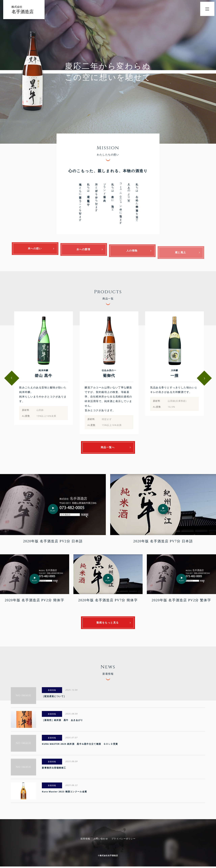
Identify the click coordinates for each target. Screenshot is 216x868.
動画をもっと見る (108, 624)
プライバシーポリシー (123, 840)
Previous (11, 379)
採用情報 (85, 840)
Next (205, 379)
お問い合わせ (101, 840)
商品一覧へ (108, 448)
